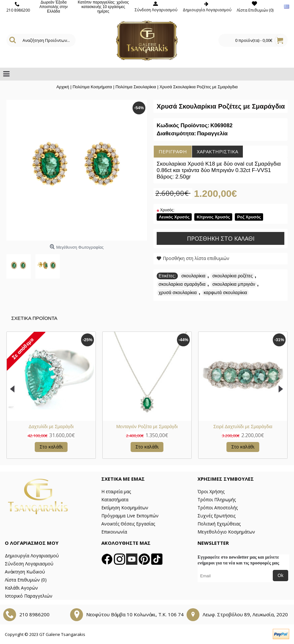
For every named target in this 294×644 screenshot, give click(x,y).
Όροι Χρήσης (211, 491)
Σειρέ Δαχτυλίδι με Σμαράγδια (243, 427)
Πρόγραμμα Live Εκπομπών (130, 516)
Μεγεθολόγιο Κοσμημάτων (226, 532)
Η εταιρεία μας (116, 491)
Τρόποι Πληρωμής (217, 500)
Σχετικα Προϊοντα (34, 318)
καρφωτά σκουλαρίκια (225, 293)
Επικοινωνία (114, 532)
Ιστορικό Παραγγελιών (29, 596)
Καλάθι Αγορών (21, 588)
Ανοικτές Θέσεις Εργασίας (128, 524)
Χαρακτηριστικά (217, 151)
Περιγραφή (173, 151)
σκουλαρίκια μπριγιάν (234, 284)
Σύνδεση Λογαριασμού (29, 564)
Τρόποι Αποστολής (218, 508)
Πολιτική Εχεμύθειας (219, 524)
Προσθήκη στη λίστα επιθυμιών (196, 258)
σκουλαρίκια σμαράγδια (182, 284)
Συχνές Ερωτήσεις (216, 516)
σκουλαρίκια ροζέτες (233, 276)
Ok (280, 575)
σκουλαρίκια (193, 276)
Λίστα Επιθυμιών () (26, 580)
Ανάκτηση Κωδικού (25, 572)
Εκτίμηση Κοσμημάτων (125, 508)
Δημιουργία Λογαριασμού (32, 556)
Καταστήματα (115, 500)
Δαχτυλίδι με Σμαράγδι (51, 427)
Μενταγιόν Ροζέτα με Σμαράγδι (147, 427)
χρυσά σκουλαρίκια (178, 293)
